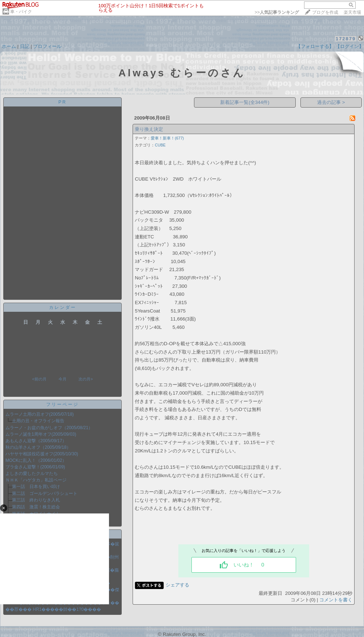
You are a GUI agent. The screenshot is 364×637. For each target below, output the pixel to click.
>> (277, 12)
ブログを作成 (325, 12)
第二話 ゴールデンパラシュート (45, 493)
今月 (62, 379)
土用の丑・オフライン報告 (38, 421)
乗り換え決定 (149, 129)
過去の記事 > (331, 102)
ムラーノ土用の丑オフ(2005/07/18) (40, 414)
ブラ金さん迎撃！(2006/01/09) (35, 467)
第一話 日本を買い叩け (36, 487)
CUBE (160, 145)
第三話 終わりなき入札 (36, 500)
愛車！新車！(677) (167, 138)
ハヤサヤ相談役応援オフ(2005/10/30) (42, 454)
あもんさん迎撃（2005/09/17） (36, 441)
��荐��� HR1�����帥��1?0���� (53, 609)
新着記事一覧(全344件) (245, 102)
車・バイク (21, 12)
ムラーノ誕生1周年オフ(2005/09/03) (41, 434)
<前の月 (39, 379)
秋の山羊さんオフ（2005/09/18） (38, 447)
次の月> (86, 379)
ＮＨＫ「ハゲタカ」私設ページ (36, 480)
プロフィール (47, 46)
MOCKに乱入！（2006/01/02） (36, 460)
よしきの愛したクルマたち (32, 473)
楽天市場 (352, 12)
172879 (346, 39)
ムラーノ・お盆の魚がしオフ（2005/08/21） (49, 428)
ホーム (9, 46)
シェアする (177, 585)
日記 (25, 46)
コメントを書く (336, 600)
